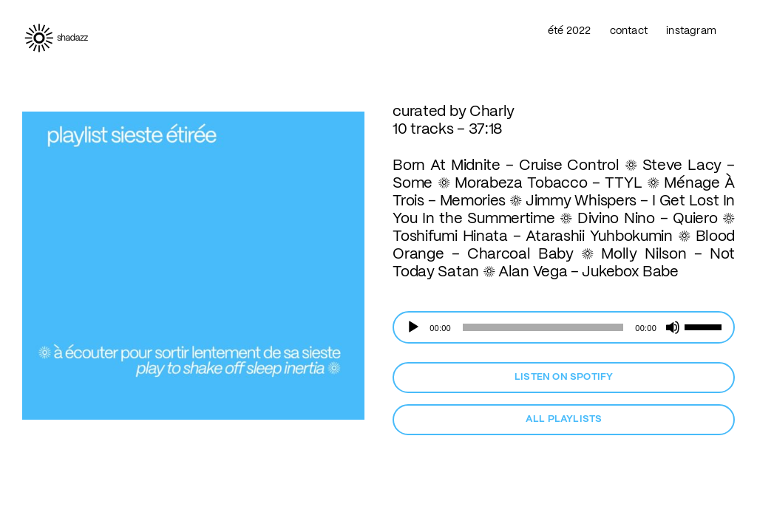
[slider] (543, 327)
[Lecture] (413, 327)
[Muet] (673, 327)
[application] (564, 327)
